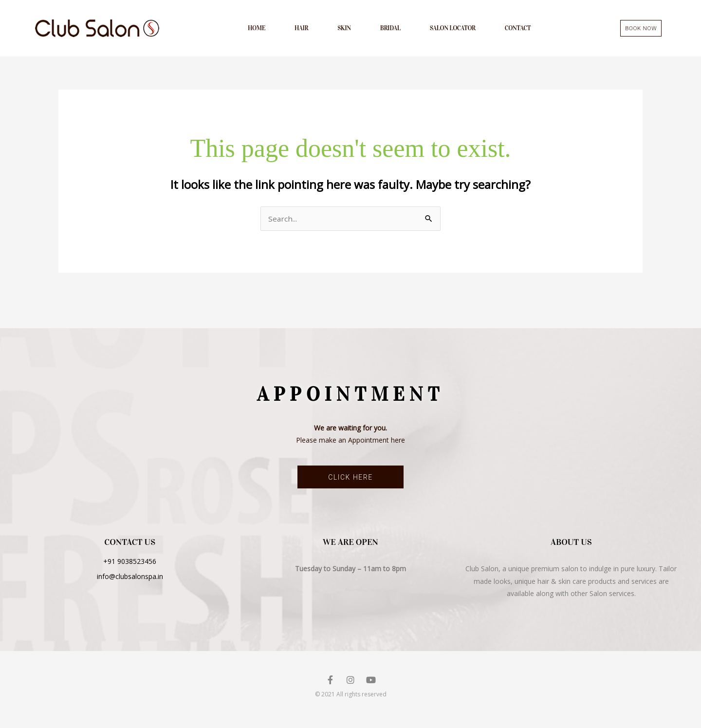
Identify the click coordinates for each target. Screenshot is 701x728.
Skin (344, 29)
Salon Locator (453, 29)
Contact (518, 29)
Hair (301, 29)
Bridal (390, 29)
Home (257, 29)
